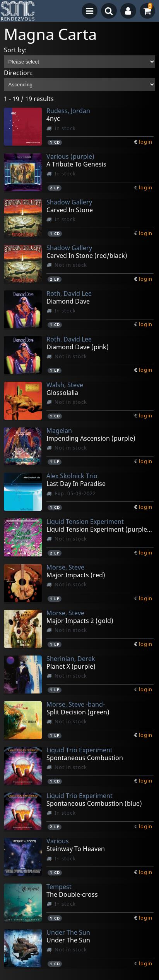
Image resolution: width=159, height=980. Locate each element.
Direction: (18, 73)
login (146, 142)
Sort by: (15, 50)
